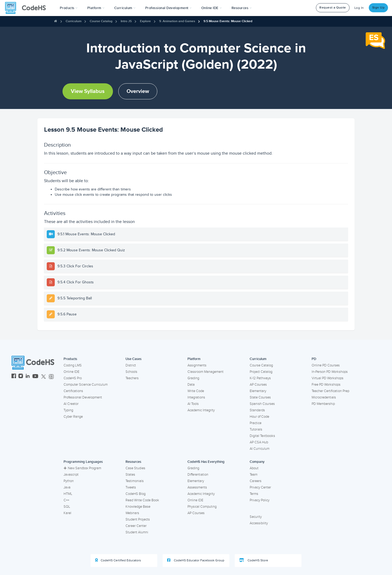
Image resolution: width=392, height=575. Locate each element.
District (131, 365)
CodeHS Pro (73, 378)
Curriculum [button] (125, 8)
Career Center (136, 526)
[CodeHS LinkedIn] (28, 377)
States (130, 475)
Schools (131, 372)
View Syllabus (88, 91)
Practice (256, 423)
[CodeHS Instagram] (21, 377)
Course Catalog (101, 21)
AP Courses (258, 385)
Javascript (71, 475)
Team (254, 475)
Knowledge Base (138, 507)
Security (256, 517)
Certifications (73, 391)
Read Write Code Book (142, 500)
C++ (66, 500)
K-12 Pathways (260, 378)
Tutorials (256, 429)
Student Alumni (137, 532)
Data (191, 385)
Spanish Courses (262, 404)
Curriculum (74, 21)
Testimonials (135, 481)
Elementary (258, 391)
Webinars (132, 513)
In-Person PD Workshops (330, 372)
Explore (145, 21)
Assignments (197, 365)
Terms (254, 494)
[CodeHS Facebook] (14, 377)
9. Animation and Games (177, 21)
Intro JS (126, 21)
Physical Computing (202, 507)
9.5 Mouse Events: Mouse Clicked (228, 21)
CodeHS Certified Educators (118, 560)
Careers (256, 481)
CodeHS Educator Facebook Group (196, 560)
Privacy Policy (260, 500)
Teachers (132, 378)
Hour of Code (259, 417)
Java (67, 487)
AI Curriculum (260, 449)
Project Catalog (261, 372)
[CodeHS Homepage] (28, 8)
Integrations (196, 397)
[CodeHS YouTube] (35, 377)
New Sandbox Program (82, 468)
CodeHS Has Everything (206, 462)
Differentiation (198, 475)
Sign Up (379, 8)
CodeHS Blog (136, 494)
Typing (68, 410)
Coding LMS (73, 365)
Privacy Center (260, 487)
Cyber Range (73, 417)
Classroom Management (205, 372)
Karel (67, 513)
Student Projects (138, 519)
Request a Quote (333, 8)
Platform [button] (96, 8)
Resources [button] (242, 8)
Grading (193, 378)
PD (314, 359)
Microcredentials (324, 397)
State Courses (260, 397)
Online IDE (71, 372)
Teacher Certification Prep (330, 391)
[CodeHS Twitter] (44, 377)
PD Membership (323, 404)
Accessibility (259, 523)
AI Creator (71, 404)
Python (69, 481)
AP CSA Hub (259, 442)
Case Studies (135, 468)
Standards (257, 410)
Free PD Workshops (326, 385)
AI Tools (193, 404)
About (254, 468)
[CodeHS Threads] (51, 377)
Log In (359, 8)
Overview (138, 91)
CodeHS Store (254, 560)
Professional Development (83, 397)
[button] (69, 8)
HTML (68, 494)
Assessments (197, 487)
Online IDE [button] (212, 8)
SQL (67, 507)
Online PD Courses (326, 365)
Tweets (131, 487)
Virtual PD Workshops (328, 378)
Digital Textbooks (262, 436)
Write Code (196, 391)
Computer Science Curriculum (86, 385)
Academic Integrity (201, 410)
